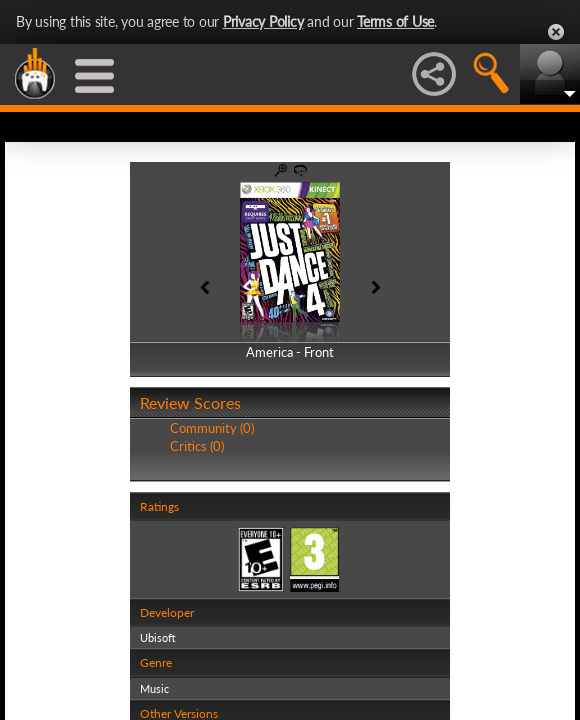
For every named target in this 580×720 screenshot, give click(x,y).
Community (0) (212, 428)
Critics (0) (197, 446)
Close (556, 32)
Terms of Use (395, 21)
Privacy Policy (263, 21)
